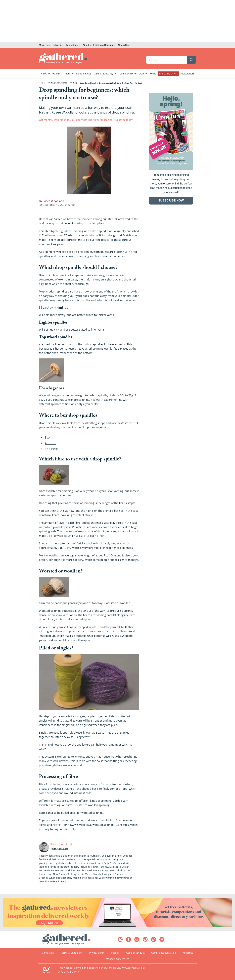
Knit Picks (52, 449)
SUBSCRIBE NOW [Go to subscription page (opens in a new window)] (171, 201)
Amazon (51, 443)
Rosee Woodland (61, 844)
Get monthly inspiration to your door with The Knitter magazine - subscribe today (86, 120)
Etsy (48, 437)
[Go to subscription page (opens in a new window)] (171, 169)
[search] (192, 60)
